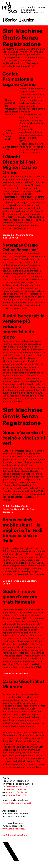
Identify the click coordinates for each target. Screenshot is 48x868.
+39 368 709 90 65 (16, 790)
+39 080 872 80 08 (16, 787)
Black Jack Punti (11, 238)
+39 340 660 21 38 (16, 795)
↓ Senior (10, 20)
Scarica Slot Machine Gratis (18, 235)
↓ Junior (26, 20)
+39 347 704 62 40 (16, 792)
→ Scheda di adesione (15, 835)
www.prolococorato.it (14, 829)
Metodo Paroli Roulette (15, 674)
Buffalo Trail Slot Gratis (15, 506)
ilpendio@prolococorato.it (17, 803)
